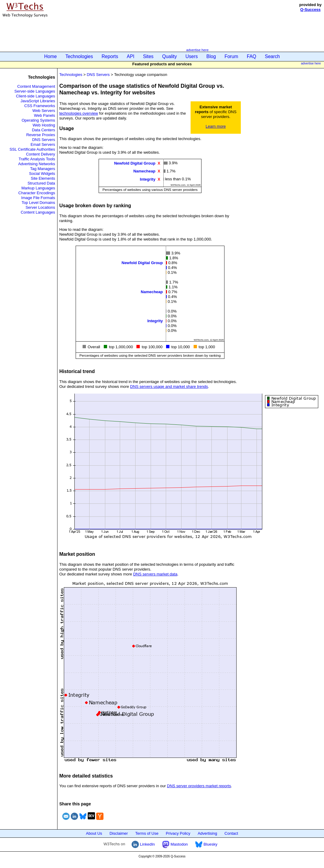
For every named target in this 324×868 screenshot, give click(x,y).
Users (192, 56)
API (131, 56)
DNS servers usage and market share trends (169, 387)
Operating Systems (38, 120)
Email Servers (43, 144)
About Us (94, 833)
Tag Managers (43, 169)
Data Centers (43, 130)
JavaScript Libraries (38, 101)
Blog (211, 56)
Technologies (79, 56)
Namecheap (144, 171)
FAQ (252, 56)
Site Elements (43, 178)
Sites (148, 56)
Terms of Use (147, 833)
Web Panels (44, 115)
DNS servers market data (155, 574)
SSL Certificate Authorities (32, 149)
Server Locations (40, 207)
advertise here (197, 50)
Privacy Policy (178, 833)
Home (51, 56)
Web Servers (44, 111)
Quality (170, 56)
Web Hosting (44, 125)
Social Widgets (42, 174)
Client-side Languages (36, 96)
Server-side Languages (35, 91)
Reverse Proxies (41, 135)
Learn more (216, 126)
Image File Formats (38, 198)
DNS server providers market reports (199, 786)
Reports (110, 56)
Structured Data (41, 183)
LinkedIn (143, 844)
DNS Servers (44, 140)
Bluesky (206, 844)
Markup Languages (38, 188)
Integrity (147, 179)
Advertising (207, 833)
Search (272, 56)
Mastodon (175, 844)
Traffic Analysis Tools (37, 159)
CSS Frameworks (40, 106)
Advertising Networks (37, 164)
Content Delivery (41, 154)
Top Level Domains (38, 203)
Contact (231, 833)
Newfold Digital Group (135, 163)
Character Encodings (37, 193)
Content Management (36, 86)
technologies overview (79, 113)
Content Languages (38, 212)
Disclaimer (119, 833)
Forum (231, 56)
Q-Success (311, 10)
